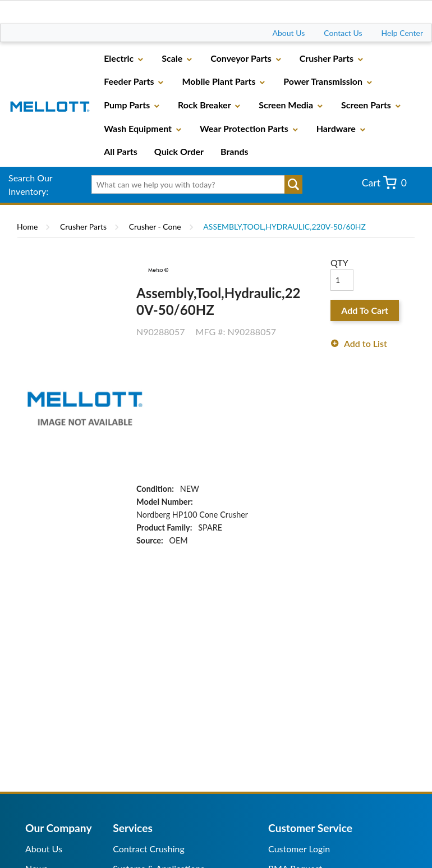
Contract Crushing (149, 849)
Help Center (402, 33)
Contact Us (343, 33)
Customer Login (299, 849)
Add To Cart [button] (365, 310)
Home (27, 227)
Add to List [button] (366, 343)
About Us (289, 33)
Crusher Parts (83, 227)
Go (293, 185)
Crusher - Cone (155, 227)
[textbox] (193, 185)
